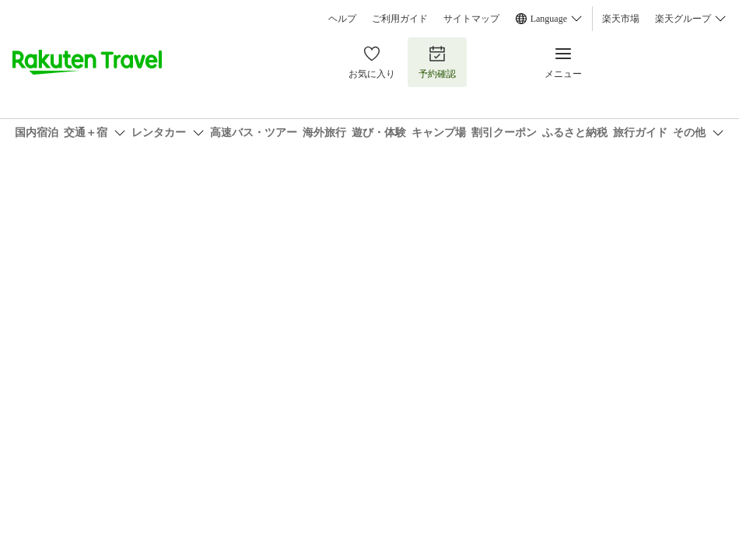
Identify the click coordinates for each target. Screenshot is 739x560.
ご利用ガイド (400, 19)
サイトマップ (471, 19)
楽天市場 (621, 19)
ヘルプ (342, 19)
